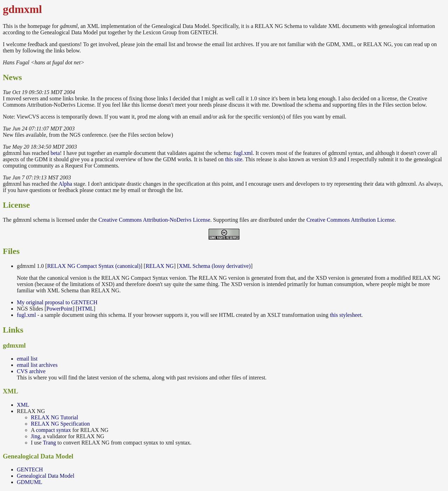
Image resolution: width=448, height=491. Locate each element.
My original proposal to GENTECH (57, 302)
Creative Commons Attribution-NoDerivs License (154, 220)
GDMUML (30, 482)
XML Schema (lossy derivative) (215, 266)
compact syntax (54, 430)
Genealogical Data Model (45, 476)
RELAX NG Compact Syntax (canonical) (94, 266)
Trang (49, 443)
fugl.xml (243, 153)
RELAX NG (160, 266)
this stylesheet (345, 315)
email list (27, 359)
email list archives (37, 365)
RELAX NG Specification (60, 424)
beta (55, 153)
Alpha (65, 184)
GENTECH (30, 469)
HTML (86, 309)
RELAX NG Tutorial (54, 417)
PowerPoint (59, 309)
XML (23, 405)
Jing (36, 436)
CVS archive (31, 371)
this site (234, 159)
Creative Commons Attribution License (350, 220)
